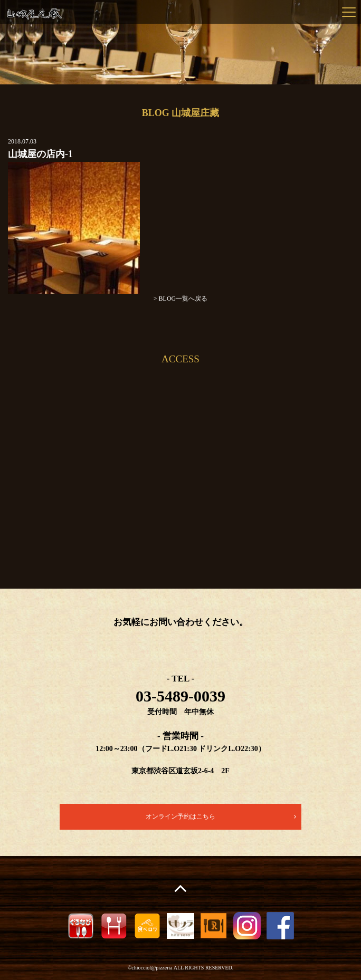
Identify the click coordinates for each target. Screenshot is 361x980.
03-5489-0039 (180, 696)
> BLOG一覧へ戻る (180, 299)
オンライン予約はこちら (180, 816)
